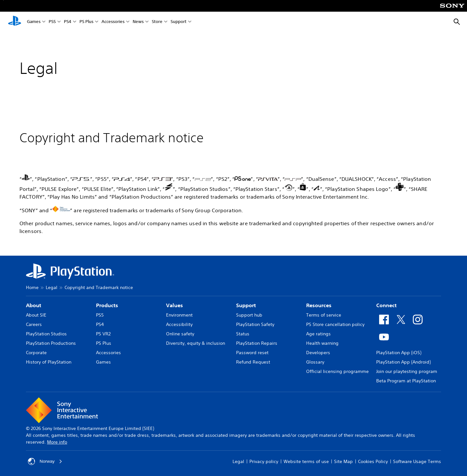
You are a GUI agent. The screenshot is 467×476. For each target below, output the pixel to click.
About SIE (36, 315)
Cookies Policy (373, 461)
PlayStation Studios (46, 334)
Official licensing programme (337, 371)
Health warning (322, 343)
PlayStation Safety (255, 324)
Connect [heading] (386, 305)
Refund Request (253, 362)
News (138, 22)
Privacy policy (264, 461)
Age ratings (318, 334)
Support (179, 22)
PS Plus (86, 22)
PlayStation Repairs (257, 343)
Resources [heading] (319, 305)
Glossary (315, 362)
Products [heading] (107, 305)
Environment (179, 315)
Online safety (180, 334)
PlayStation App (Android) (403, 362)
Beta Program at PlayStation (406, 381)
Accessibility (179, 324)
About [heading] (34, 305)
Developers (318, 353)
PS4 (68, 22)
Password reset (252, 353)
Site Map (343, 461)
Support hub (249, 315)
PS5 (52, 22)
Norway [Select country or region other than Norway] (45, 461)
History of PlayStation (49, 362)
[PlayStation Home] (15, 22)
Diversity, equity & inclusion (196, 343)
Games (34, 22)
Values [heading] (174, 305)
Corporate (36, 353)
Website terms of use (306, 461)
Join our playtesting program (407, 371)
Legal (52, 287)
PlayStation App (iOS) (399, 353)
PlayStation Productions (51, 343)
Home (32, 287)
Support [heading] (246, 305)
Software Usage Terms (417, 461)
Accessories (113, 22)
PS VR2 (103, 334)
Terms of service (324, 315)
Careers (34, 324)
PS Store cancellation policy (335, 324)
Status (243, 334)
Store (157, 22)
